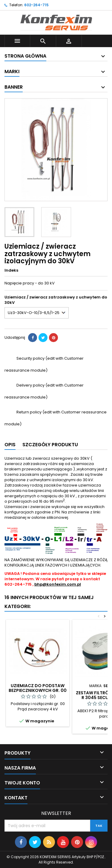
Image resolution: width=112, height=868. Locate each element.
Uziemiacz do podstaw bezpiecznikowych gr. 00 (38, 688)
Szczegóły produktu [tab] (50, 445)
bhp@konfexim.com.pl (58, 584)
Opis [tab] (10, 445)
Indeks (11, 270)
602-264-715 (36, 5)
